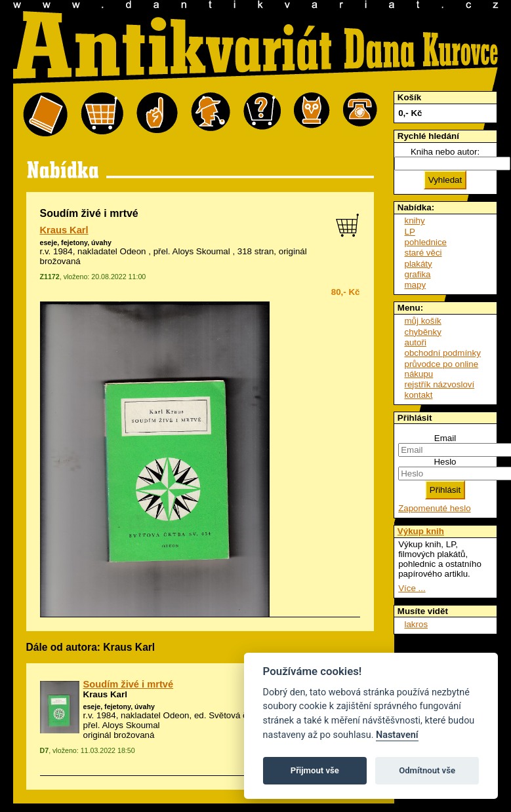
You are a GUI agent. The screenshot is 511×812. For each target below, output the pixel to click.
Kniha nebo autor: (445, 152)
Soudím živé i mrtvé (129, 684)
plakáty (419, 264)
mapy (416, 285)
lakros (417, 624)
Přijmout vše (315, 770)
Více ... (412, 588)
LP (410, 232)
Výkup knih (421, 531)
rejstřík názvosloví (440, 384)
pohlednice (426, 242)
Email (445, 438)
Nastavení (397, 735)
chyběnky (423, 332)
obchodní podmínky (443, 353)
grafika (418, 274)
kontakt (419, 395)
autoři (416, 342)
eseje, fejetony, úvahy (76, 242)
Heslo (445, 462)
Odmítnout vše (427, 770)
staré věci (423, 253)
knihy (415, 221)
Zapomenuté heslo (434, 508)
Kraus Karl (64, 230)
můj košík (423, 321)
